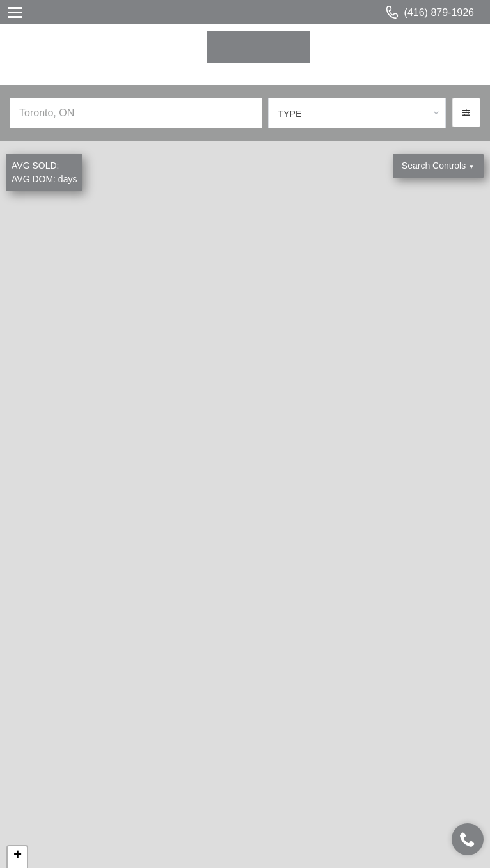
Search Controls (438, 166)
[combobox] (357, 113)
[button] (466, 112)
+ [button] (18, 856)
